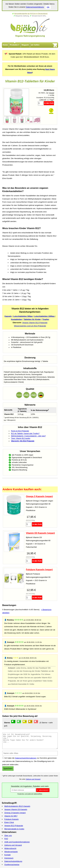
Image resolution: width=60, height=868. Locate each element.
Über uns (8, 836)
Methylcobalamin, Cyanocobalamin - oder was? (28, 436)
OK (48, 7)
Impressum (9, 858)
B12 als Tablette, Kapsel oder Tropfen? (25, 434)
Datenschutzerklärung (35, 7)
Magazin (25, 45)
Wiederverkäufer (11, 852)
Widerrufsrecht (10, 848)
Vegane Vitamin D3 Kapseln (16, 809)
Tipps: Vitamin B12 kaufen (21, 438)
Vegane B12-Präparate (14, 826)
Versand (52, 93)
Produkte (14, 45)
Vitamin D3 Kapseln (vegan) (40, 533)
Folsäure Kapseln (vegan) (39, 569)
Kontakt (7, 855)
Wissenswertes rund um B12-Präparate (30, 326)
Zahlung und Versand (33, 779)
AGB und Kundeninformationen (17, 842)
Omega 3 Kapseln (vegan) (39, 496)
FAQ (6, 839)
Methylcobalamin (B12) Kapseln (17, 806)
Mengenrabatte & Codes (14, 829)
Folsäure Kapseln (11, 819)
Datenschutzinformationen (26, 758)
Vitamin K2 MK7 (11, 816)
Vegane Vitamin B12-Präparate (35, 323)
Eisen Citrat (9, 822)
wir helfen (35, 45)
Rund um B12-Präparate (20, 431)
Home (5, 45)
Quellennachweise (12, 865)
